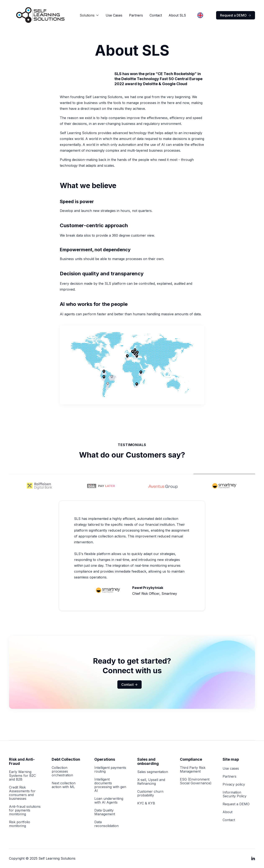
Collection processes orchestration (62, 771)
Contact (156, 15)
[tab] (40, 485)
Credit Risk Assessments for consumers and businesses (22, 793)
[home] (40, 15)
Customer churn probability (150, 793)
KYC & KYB (146, 803)
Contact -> (129, 685)
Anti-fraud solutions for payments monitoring (25, 810)
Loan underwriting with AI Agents (109, 800)
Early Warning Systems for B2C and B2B (22, 776)
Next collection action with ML (64, 785)
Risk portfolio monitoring (20, 824)
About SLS (177, 15)
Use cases (231, 768)
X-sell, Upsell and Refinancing (151, 782)
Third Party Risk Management (193, 769)
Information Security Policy (235, 794)
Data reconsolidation (106, 824)
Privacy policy (234, 784)
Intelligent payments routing (110, 769)
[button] (89, 15)
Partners (136, 15)
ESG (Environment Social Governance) (196, 781)
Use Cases (114, 15)
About (227, 812)
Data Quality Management (105, 812)
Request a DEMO (236, 15)
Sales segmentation (153, 772)
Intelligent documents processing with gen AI (110, 785)
